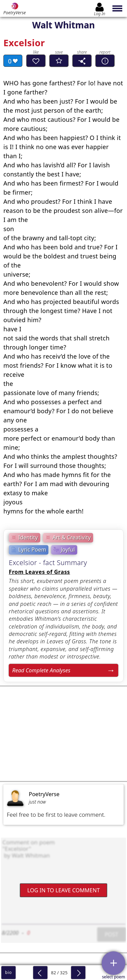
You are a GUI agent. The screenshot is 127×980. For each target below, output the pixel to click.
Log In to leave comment (63, 890)
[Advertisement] (63, 734)
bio (8, 972)
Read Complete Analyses (41, 670)
